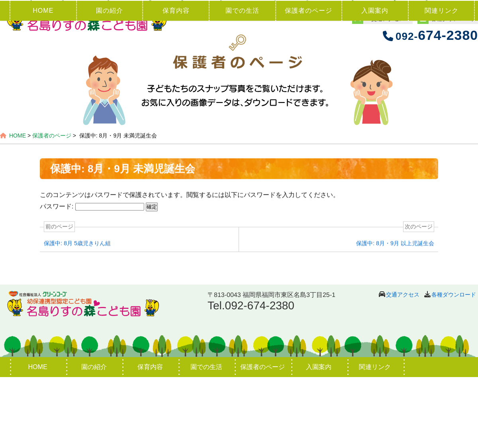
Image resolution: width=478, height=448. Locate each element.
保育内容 (176, 82)
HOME (43, 82)
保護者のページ (309, 82)
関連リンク (442, 82)
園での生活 (242, 82)
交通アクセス (403, 365)
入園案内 (375, 82)
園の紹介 (110, 82)
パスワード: (92, 278)
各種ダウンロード (454, 365)
